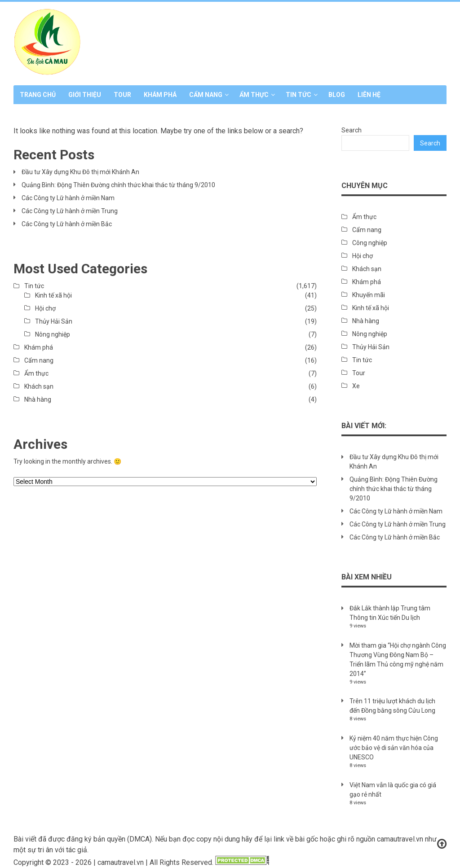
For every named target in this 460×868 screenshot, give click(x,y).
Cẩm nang (206, 95)
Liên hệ (369, 95)
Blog (337, 95)
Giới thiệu (85, 95)
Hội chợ (45, 308)
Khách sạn (39, 386)
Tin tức (299, 95)
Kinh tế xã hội (53, 295)
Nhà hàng (38, 399)
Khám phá (160, 95)
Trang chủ (38, 95)
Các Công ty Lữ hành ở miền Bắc (67, 224)
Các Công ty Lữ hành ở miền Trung (70, 211)
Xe (356, 386)
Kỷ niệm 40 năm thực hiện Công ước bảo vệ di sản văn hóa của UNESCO (394, 748)
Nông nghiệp (53, 334)
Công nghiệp (370, 243)
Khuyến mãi (369, 295)
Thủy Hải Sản (54, 321)
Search (352, 130)
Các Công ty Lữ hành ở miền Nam (68, 198)
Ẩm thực (254, 95)
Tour (122, 95)
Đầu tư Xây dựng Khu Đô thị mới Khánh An (80, 172)
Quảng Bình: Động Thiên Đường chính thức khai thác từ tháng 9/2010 (118, 185)
